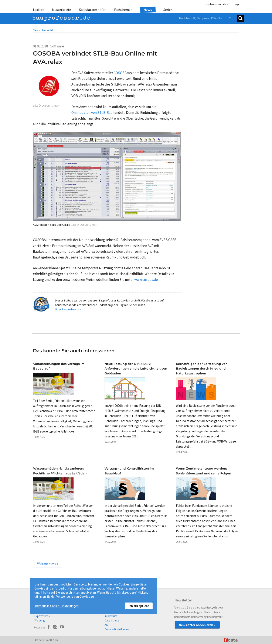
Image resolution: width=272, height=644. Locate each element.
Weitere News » (48, 564)
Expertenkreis (42, 616)
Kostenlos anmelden (218, 4)
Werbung (40, 620)
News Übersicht (43, 30)
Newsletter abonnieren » (197, 625)
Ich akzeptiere (139, 606)
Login (237, 4)
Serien (168, 10)
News (148, 9)
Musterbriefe (62, 10)
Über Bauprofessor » (68, 309)
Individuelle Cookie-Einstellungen (57, 606)
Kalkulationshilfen (93, 10)
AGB (107, 625)
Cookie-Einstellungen (117, 629)
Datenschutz (112, 620)
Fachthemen (123, 10)
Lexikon (39, 10)
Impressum (111, 616)
